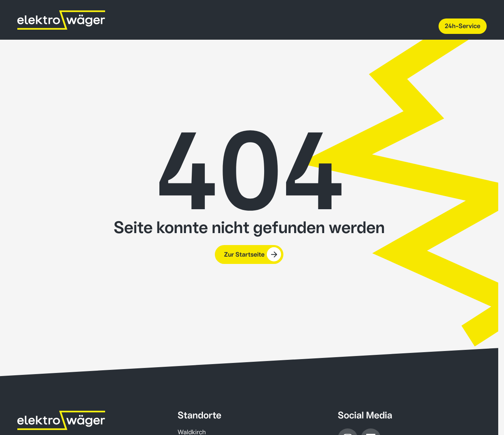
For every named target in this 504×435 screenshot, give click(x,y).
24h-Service (463, 26)
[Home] (61, 420)
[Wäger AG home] (61, 20)
